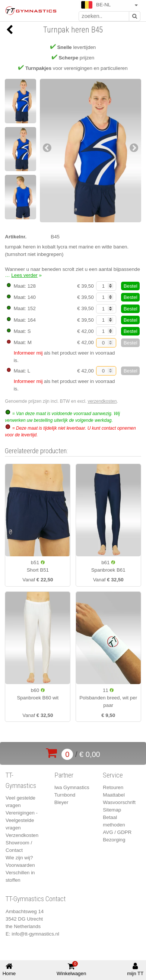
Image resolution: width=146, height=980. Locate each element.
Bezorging (114, 840)
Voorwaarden (20, 865)
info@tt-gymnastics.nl (35, 934)
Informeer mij (28, 353)
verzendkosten (102, 401)
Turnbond (65, 795)
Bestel (131, 286)
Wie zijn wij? (19, 858)
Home (9, 969)
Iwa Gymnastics (72, 787)
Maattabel (114, 795)
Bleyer (61, 802)
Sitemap (112, 810)
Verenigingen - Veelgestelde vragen (22, 820)
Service (113, 775)
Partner (64, 775)
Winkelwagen (71, 969)
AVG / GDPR (117, 832)
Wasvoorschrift (119, 802)
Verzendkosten (22, 835)
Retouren (113, 787)
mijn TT (135, 969)
